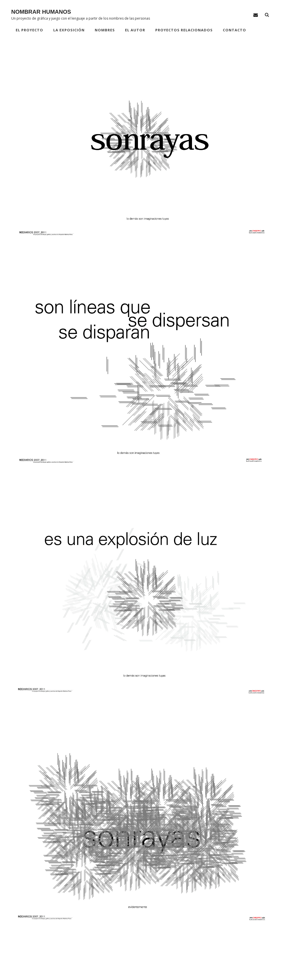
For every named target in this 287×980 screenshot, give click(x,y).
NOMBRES (105, 30)
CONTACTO (234, 30)
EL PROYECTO (29, 30)
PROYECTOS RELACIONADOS (184, 30)
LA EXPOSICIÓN (69, 30)
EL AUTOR (135, 30)
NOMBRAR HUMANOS (41, 12)
